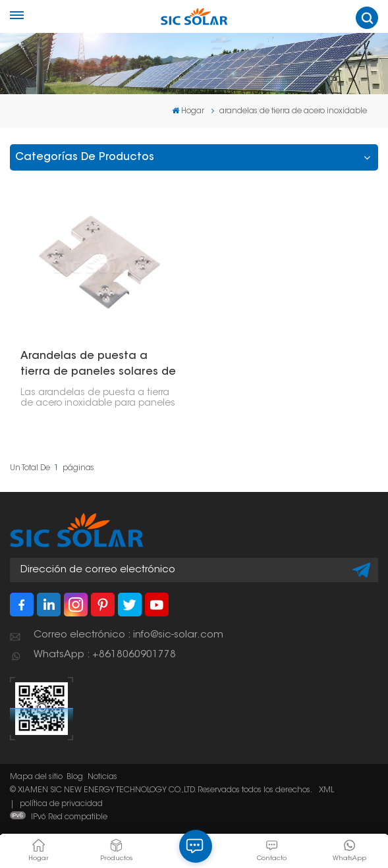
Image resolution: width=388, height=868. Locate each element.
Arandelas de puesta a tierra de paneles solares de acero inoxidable (98, 366)
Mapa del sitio (36, 777)
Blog (75, 777)
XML (326, 790)
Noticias (102, 777)
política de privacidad (61, 804)
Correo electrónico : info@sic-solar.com (128, 635)
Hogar (188, 111)
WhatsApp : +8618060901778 (105, 655)
